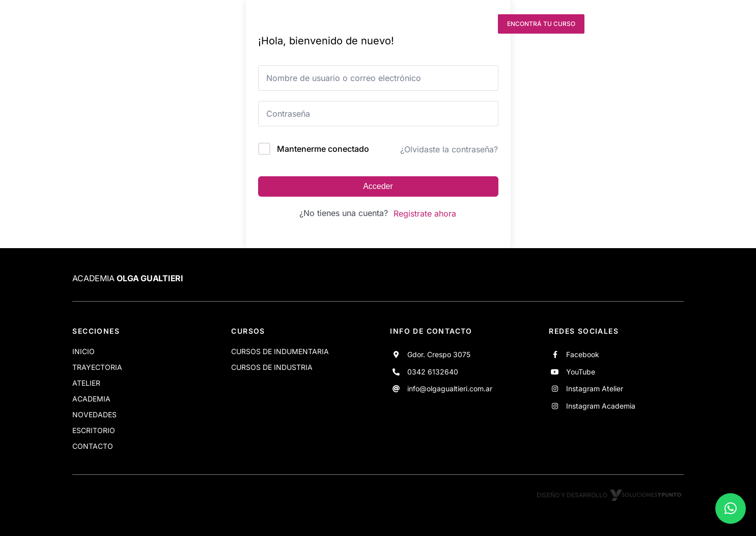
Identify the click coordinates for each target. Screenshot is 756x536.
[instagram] (462, 24)
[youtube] (443, 24)
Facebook (583, 354)
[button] (731, 508)
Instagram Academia (601, 406)
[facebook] (425, 24)
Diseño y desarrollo (610, 495)
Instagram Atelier (595, 388)
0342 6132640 (433, 372)
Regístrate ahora (425, 213)
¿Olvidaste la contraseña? (449, 149)
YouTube (581, 372)
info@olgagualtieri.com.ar (450, 388)
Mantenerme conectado (323, 149)
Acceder (378, 186)
